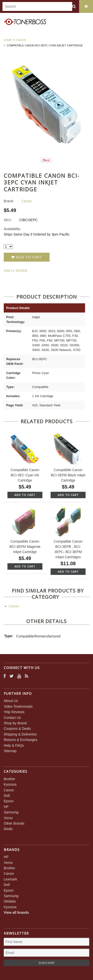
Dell (7, 796)
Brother (9, 779)
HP (6, 807)
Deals (8, 829)
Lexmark (10, 879)
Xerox (8, 818)
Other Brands (14, 823)
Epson (9, 801)
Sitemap (10, 751)
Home (8, 40)
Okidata (10, 901)
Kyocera (10, 784)
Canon (21, 40)
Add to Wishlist (16, 270)
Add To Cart (25, 495)
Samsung (11, 812)
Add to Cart (27, 257)
